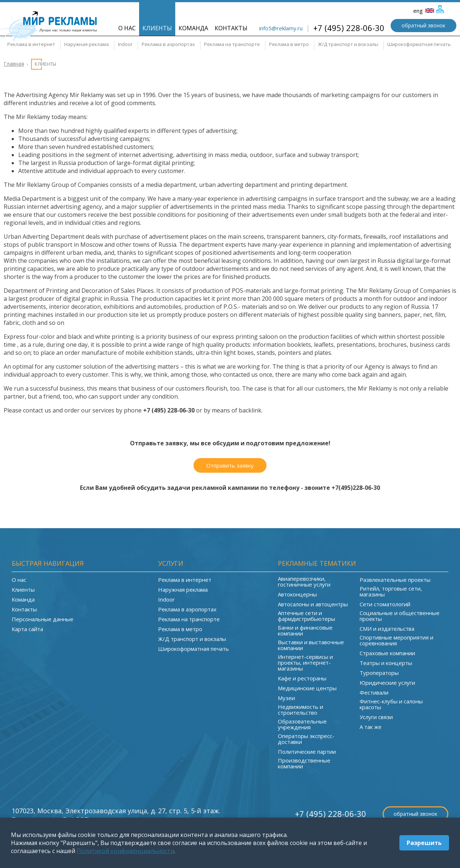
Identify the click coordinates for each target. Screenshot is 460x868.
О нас (127, 28)
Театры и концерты (386, 663)
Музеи (286, 698)
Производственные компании (304, 763)
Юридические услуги (387, 683)
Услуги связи (376, 717)
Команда (193, 28)
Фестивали (374, 692)
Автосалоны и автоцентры (313, 604)
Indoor (125, 44)
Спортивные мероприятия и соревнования (396, 640)
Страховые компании (387, 653)
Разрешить (424, 843)
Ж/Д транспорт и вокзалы (348, 44)
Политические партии (307, 752)
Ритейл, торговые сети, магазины (391, 591)
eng (424, 11)
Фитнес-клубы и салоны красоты (391, 704)
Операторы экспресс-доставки (306, 739)
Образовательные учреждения (302, 724)
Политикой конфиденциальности (125, 851)
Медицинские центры (307, 688)
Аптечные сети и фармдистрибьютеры (306, 616)
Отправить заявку (230, 465)
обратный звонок (423, 25)
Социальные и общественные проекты (400, 616)
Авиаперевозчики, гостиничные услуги (304, 581)
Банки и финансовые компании (305, 630)
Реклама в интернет (31, 44)
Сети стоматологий (385, 604)
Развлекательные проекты (395, 580)
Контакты (231, 28)
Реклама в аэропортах (168, 44)
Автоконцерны (297, 594)
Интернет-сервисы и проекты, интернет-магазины (305, 662)
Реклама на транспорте (232, 44)
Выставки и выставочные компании (311, 645)
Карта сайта (27, 629)
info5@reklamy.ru (281, 28)
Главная (14, 64)
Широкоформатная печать (419, 44)
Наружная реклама (87, 44)
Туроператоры (379, 673)
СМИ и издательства (387, 629)
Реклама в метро (289, 44)
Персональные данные (43, 619)
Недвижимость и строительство (300, 710)
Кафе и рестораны (302, 678)
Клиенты (157, 28)
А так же (371, 727)
